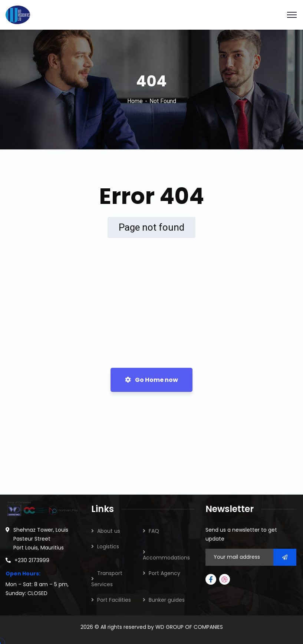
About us (109, 531)
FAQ (154, 531)
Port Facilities (114, 600)
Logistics (108, 546)
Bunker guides (167, 600)
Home (135, 101)
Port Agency (164, 573)
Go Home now (151, 380)
